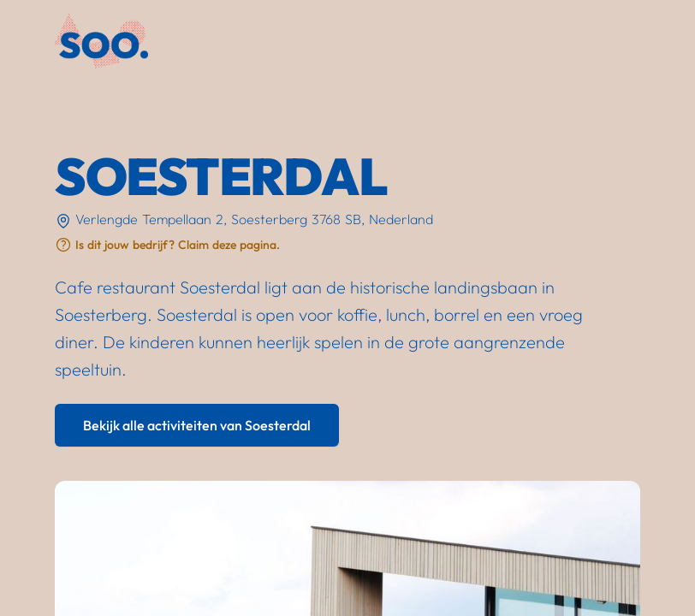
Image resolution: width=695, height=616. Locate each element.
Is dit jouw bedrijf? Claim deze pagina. (178, 245)
